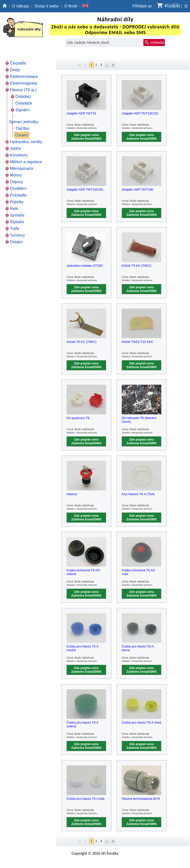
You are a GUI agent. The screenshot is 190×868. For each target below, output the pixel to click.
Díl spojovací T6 (78, 418)
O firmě (71, 6)
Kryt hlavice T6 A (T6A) (138, 494)
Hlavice (72, 494)
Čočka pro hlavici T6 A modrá (82, 648)
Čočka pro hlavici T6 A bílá (85, 799)
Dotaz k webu (47, 6)
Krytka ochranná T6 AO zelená (83, 572)
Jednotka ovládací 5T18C (85, 266)
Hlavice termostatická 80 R (141, 799)
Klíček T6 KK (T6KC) (137, 266)
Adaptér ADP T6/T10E (138, 189)
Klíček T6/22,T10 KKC (138, 342)
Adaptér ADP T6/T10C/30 (85, 189)
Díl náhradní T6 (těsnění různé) (139, 420)
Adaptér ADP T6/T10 (81, 113)
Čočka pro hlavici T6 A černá (138, 648)
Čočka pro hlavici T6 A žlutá (141, 723)
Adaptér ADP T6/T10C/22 (140, 113)
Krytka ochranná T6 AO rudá (138, 572)
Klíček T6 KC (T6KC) (82, 342)
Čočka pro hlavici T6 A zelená (82, 724)
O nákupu (20, 6)
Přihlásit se (142, 6)
